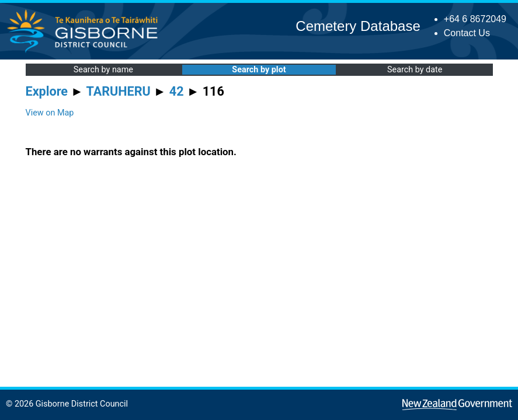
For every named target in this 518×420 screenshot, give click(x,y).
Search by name (103, 70)
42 (177, 91)
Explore (47, 91)
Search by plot (259, 70)
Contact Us (467, 33)
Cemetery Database (358, 26)
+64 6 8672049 (475, 19)
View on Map (50, 113)
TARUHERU (119, 91)
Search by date (415, 70)
